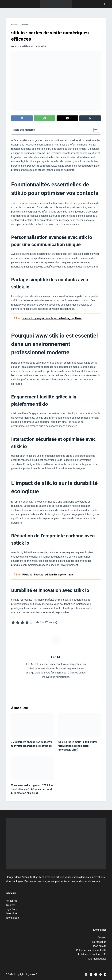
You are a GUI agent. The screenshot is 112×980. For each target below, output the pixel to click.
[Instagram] (96, 974)
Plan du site (100, 946)
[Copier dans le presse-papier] (90, 118)
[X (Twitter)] (67, 118)
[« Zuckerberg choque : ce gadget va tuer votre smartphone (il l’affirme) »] (32, 725)
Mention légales (97, 959)
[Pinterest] (100, 974)
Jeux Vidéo (12, 913)
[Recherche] (105, 4)
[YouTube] (105, 974)
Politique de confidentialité (91, 950)
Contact (102, 938)
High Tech (11, 909)
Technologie (13, 918)
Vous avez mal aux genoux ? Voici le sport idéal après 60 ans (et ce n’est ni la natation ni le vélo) (32, 789)
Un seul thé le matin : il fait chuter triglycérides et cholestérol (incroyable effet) (78, 746)
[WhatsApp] (45, 118)
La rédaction (99, 942)
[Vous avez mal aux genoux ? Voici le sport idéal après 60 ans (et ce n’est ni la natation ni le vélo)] (32, 768)
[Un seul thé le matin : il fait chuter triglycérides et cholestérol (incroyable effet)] (79, 725)
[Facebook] (22, 118)
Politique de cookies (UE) (92, 954)
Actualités (11, 901)
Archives (10, 905)
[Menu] (7, 4)
